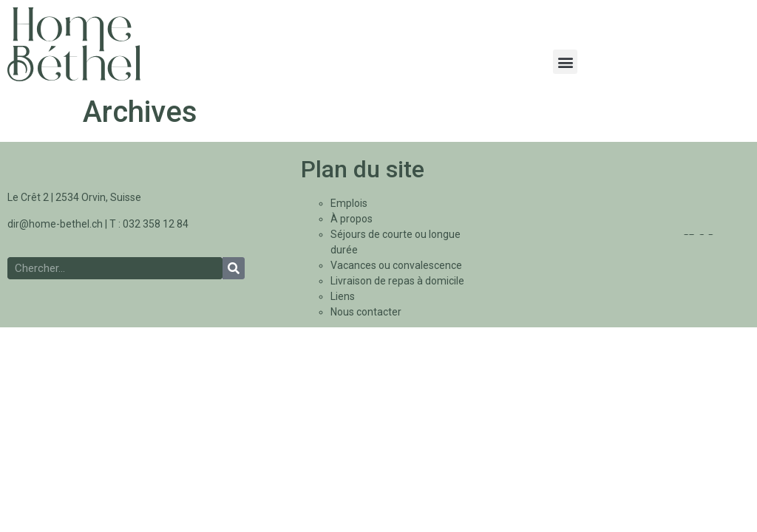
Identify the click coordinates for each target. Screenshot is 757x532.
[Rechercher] (234, 268)
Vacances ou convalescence (396, 265)
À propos (352, 219)
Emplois (349, 203)
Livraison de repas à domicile (397, 281)
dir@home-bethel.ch (55, 224)
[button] (565, 62)
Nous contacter (366, 312)
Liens (343, 296)
